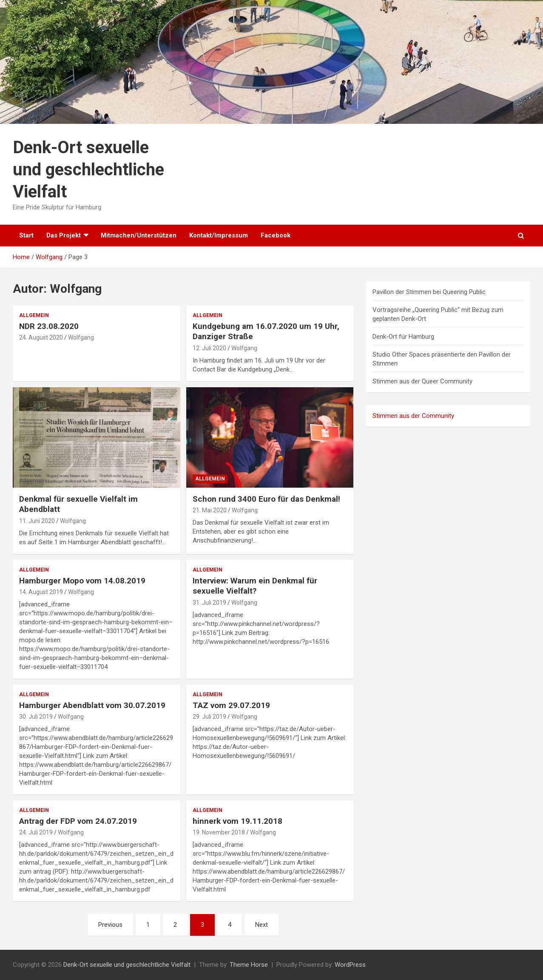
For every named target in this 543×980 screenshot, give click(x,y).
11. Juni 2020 (37, 521)
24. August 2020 (41, 337)
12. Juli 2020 (209, 348)
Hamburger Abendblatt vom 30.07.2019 (92, 705)
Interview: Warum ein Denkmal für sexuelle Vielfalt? (255, 586)
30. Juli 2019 (36, 717)
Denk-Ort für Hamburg (403, 337)
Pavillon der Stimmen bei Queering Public (429, 292)
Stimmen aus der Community (413, 416)
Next (262, 925)
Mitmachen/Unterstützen (139, 235)
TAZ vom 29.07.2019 (231, 705)
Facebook (276, 235)
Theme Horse (249, 965)
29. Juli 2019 (209, 717)
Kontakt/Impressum (219, 235)
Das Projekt (64, 235)
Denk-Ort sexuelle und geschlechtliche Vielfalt (88, 170)
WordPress (350, 965)
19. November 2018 (219, 832)
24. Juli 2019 (36, 832)
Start (26, 235)
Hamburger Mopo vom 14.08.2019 (82, 581)
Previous (110, 925)
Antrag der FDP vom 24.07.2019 (78, 821)
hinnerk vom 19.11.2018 (237, 821)
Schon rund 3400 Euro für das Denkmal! (266, 499)
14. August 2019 (41, 592)
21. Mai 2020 (210, 510)
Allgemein (34, 315)
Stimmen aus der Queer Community (422, 381)
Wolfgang (81, 337)
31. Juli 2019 (209, 603)
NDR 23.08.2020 (49, 326)
